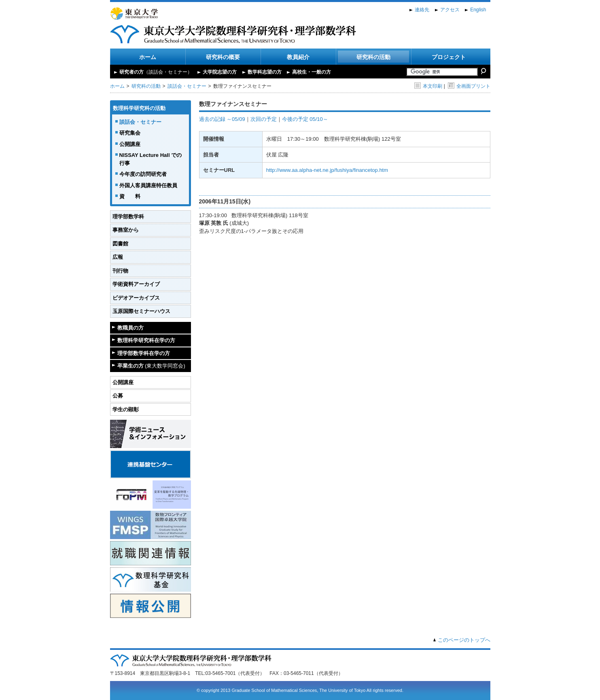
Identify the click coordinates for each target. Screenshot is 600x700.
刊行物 (120, 271)
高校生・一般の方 (312, 72)
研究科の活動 (373, 57)
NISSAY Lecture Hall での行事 (151, 159)
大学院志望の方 (220, 72)
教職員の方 (130, 328)
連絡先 (422, 10)
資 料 (130, 196)
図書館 (120, 244)
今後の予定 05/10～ (305, 119)
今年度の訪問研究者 (143, 174)
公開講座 (130, 144)
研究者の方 (156, 72)
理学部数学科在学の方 (144, 353)
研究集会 (130, 133)
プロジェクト (449, 57)
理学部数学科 (128, 217)
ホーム (148, 57)
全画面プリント (469, 86)
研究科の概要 (223, 57)
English (478, 10)
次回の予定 (264, 119)
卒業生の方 (151, 366)
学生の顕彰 (126, 409)
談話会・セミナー (187, 86)
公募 (118, 396)
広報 (118, 257)
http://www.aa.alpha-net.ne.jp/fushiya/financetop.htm (327, 170)
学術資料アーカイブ (136, 284)
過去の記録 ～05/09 (222, 119)
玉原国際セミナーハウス (141, 311)
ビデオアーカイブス (136, 298)
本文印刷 (428, 86)
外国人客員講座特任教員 (148, 185)
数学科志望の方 (265, 72)
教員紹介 (298, 57)
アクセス (450, 10)
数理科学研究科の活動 (139, 108)
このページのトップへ (464, 640)
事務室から (126, 230)
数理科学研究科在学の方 (146, 340)
